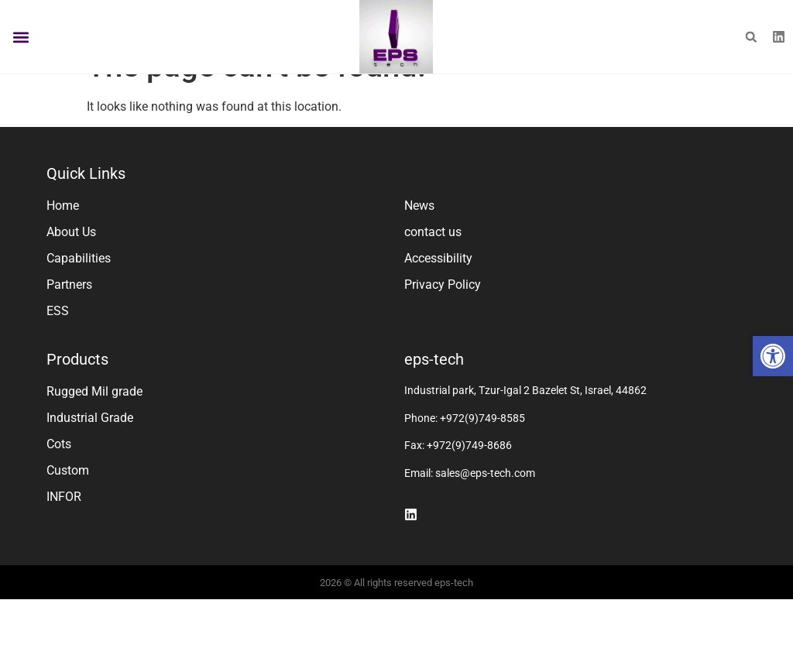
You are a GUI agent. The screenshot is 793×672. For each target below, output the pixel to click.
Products (77, 392)
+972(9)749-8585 (482, 451)
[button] (773, 356)
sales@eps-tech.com (485, 506)
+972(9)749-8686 (469, 478)
